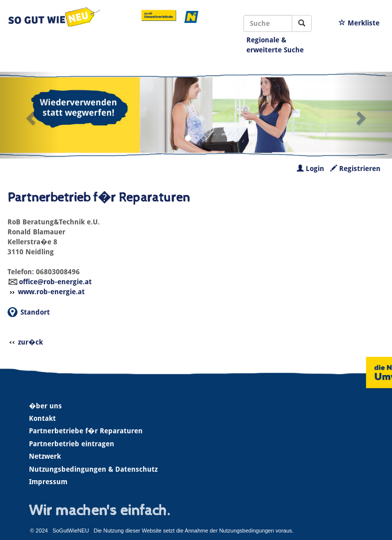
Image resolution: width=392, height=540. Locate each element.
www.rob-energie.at (51, 292)
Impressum (48, 482)
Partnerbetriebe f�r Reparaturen (86, 431)
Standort (35, 312)
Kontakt (42, 418)
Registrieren (355, 169)
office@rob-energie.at (55, 282)
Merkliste (359, 23)
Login (310, 169)
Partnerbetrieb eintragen (72, 444)
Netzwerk (45, 456)
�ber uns (45, 406)
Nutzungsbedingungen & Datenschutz (93, 469)
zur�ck (30, 342)
